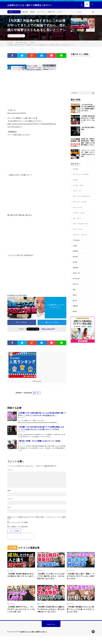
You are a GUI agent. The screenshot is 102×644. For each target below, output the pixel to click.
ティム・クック (78, 207)
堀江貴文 (25, 12)
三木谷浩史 (76, 239)
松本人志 (76, 282)
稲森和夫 (76, 304)
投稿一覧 (36, 393)
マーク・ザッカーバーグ (81, 223)
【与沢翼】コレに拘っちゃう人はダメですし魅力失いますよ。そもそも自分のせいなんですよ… (51, 578)
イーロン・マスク (79, 185)
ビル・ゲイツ (41, 12)
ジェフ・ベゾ (77, 190)
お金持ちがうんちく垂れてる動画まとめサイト (35, 639)
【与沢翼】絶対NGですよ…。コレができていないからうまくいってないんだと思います (21, 614)
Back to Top (51, 632)
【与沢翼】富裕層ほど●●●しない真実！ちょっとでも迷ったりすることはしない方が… (80, 614)
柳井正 (75, 293)
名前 (9, 491)
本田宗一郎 (51, 12)
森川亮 (75, 298)
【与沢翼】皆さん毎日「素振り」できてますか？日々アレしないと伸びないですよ (80, 577)
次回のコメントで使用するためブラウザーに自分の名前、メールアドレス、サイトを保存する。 (36, 518)
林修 (74, 288)
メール (10, 499)
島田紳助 (76, 266)
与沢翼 (21, 36)
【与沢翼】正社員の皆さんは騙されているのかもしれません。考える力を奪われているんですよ (51, 615)
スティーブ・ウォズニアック (82, 196)
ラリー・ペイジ (78, 228)
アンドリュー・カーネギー (82, 174)
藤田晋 (75, 309)
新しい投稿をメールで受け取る (18, 527)
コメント (10, 470)
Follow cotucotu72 (48, 329)
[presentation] (21, 536)
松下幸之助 (76, 277)
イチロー (60, 12)
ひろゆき (76, 169)
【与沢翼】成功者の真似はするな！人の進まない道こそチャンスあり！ (21, 577)
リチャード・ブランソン (81, 234)
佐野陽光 (76, 250)
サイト (10, 507)
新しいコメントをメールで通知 (18, 522)
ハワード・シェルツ (79, 212)
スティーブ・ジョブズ (80, 201)
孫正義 (32, 12)
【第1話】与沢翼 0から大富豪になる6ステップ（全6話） (40, 441)
